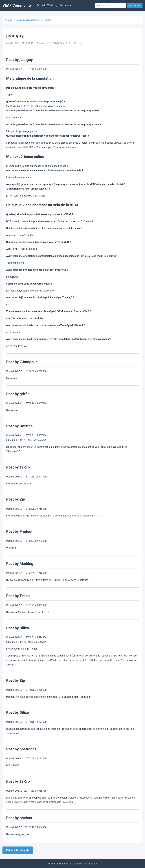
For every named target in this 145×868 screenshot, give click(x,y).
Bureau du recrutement (28, 20)
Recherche (65, 5)
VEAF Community (17, 5)
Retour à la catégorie (18, 850)
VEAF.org (52, 5)
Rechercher (135, 5)
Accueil (41, 5)
